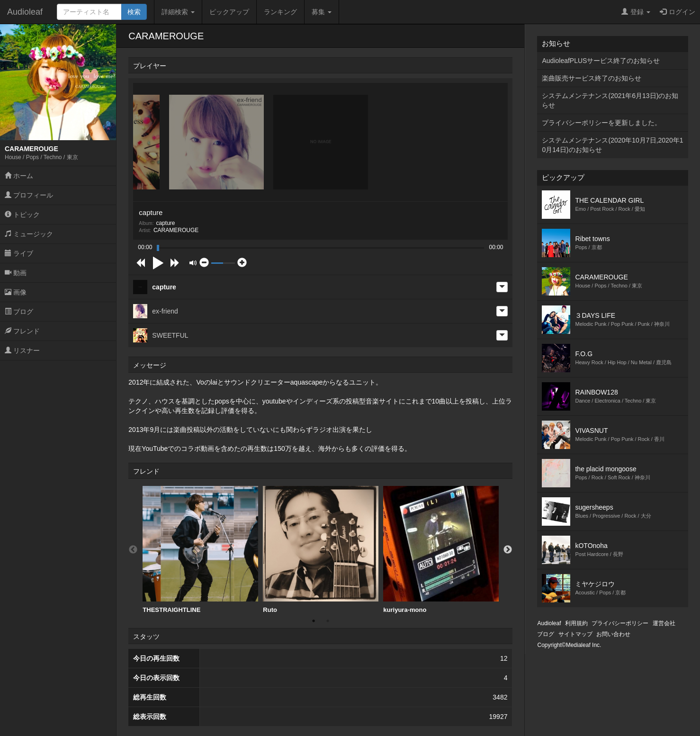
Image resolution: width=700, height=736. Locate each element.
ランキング (280, 12)
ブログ (19, 312)
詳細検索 (178, 12)
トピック (22, 215)
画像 (16, 292)
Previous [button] (133, 550)
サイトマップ (575, 634)
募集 (322, 12)
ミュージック (29, 234)
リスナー (22, 350)
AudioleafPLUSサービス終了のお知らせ (601, 61)
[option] (200, 550)
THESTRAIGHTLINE (200, 550)
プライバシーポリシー (620, 623)
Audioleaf (25, 12)
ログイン (678, 12)
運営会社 (664, 623)
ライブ (19, 253)
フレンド (22, 331)
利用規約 (576, 623)
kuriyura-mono (441, 550)
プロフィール (29, 195)
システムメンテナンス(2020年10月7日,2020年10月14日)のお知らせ (612, 145)
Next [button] (508, 550)
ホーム (19, 176)
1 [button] (314, 621)
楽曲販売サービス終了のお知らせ (592, 78)
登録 (636, 12)
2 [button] (328, 621)
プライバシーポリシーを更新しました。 (601, 123)
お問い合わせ (613, 634)
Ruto (321, 550)
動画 (16, 273)
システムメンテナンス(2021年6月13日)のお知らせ (610, 100)
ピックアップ (229, 12)
